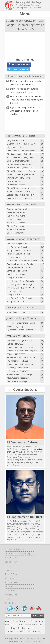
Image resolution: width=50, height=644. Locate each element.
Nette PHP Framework (17, 223)
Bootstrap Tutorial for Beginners (21, 358)
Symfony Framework (16, 229)
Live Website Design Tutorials (20, 341)
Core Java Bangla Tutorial (18, 244)
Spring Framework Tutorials (19, 250)
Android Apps (11, 595)
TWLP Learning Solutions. (32, 638)
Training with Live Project (30, 2)
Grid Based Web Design (17, 381)
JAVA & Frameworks (13, 591)
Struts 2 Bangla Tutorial (17, 271)
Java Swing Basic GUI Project (19, 298)
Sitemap (9, 570)
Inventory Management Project (20, 288)
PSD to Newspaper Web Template (22, 351)
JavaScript (9, 599)
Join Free (9, 566)
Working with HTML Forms (19, 178)
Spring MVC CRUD (15, 295)
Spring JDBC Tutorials (16, 301)
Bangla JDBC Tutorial (16, 274)
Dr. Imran (37, 641)
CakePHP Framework (16, 212)
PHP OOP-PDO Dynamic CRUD (20, 168)
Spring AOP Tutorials (16, 278)
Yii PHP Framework (15, 233)
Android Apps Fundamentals (19, 312)
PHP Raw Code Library (15, 549)
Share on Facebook (19, 64)
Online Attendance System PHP (20, 174)
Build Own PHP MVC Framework (21, 151)
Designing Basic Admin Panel (19, 368)
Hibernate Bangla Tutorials (18, 254)
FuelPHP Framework (16, 216)
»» (19, 449)
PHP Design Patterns (16, 185)
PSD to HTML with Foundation (20, 347)
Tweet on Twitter (19, 69)
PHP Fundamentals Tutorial (19, 154)
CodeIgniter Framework (17, 209)
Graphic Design (12, 603)
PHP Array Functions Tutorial (19, 164)
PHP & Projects (11, 582)
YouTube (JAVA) (11, 562)
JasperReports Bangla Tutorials (20, 281)
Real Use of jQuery (15, 326)
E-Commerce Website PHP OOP (21, 144)
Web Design (10, 578)
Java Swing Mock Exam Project (20, 284)
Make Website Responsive (18, 378)
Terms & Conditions (14, 574)
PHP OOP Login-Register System (21, 171)
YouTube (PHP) (11, 558)
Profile (27, 641)
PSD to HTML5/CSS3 (16, 354)
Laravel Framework (15, 219)
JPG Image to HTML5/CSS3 (19, 371)
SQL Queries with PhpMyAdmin (20, 157)
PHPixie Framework (15, 226)
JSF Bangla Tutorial (15, 291)
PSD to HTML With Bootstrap (20, 364)
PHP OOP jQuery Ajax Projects (20, 188)
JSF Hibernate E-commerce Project (22, 261)
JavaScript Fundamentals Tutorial (21, 323)
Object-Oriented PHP (16, 147)
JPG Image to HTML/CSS (18, 361)
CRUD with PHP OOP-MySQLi (20, 198)
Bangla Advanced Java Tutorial (20, 264)
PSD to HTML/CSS (15, 344)
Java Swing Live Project (17, 247)
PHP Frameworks (12, 586)
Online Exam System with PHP (20, 161)
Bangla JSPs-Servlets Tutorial (19, 267)
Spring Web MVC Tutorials (18, 257)
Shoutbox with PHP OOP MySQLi (21, 191)
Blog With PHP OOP (16, 140)
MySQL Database (15, 181)
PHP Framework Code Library (18, 553)
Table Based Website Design (19, 375)
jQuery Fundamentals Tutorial (20, 330)
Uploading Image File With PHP (20, 195)
